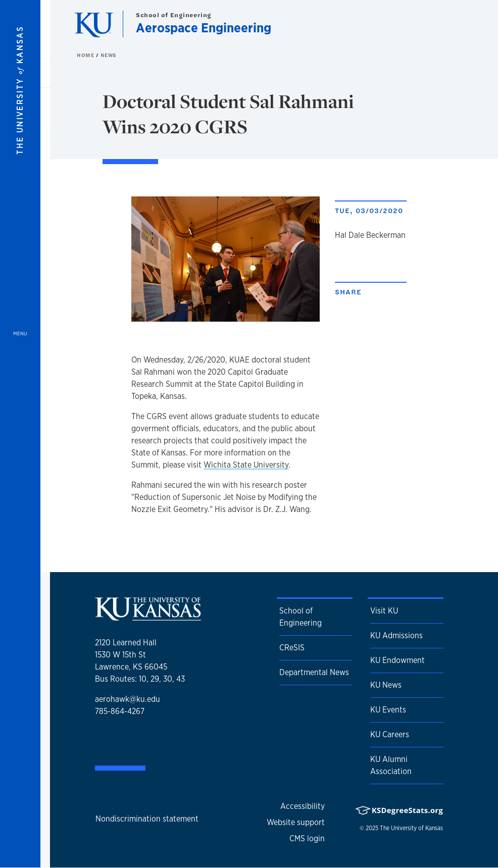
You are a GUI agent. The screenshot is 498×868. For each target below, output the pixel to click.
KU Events (388, 710)
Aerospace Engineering (204, 28)
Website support (296, 822)
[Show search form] (454, 24)
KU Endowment (397, 660)
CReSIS (292, 648)
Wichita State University (246, 465)
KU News (386, 685)
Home (86, 55)
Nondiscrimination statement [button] (147, 819)
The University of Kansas (411, 828)
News (109, 55)
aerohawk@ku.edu (128, 699)
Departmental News (314, 672)
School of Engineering (174, 15)
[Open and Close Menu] (20, 434)
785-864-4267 (120, 711)
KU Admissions (396, 635)
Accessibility (303, 806)
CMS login (307, 838)
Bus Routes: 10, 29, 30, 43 (140, 679)
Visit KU (384, 611)
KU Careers (390, 734)
